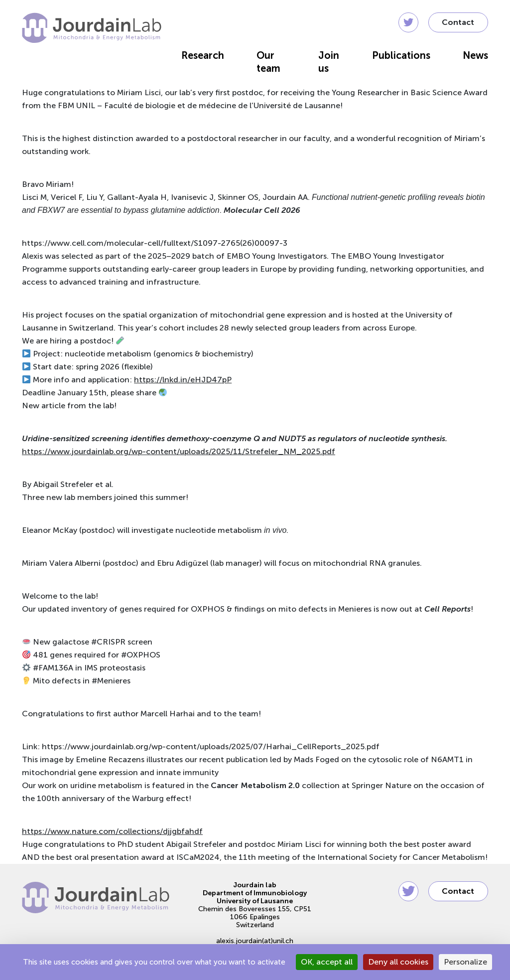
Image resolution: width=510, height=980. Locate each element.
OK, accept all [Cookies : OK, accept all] (327, 962)
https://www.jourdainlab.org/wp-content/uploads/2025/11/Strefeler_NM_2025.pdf (179, 451)
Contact (458, 22)
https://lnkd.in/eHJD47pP (183, 380)
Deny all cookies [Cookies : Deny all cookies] (398, 962)
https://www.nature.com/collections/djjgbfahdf (112, 831)
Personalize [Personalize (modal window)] (465, 962)
